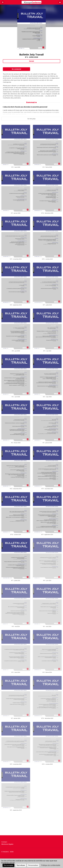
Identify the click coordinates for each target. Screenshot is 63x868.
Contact (4, 842)
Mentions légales (7, 844)
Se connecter (16, 69)
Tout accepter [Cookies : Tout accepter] (8, 865)
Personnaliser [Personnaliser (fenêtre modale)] (33, 865)
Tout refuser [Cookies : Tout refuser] (21, 865)
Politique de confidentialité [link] (51, 865)
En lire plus (31, 119)
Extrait (32, 61)
